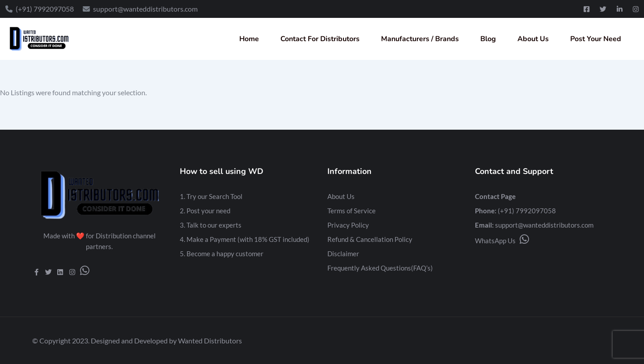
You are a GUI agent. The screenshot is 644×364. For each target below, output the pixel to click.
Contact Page (495, 196)
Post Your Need (596, 39)
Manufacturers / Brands (420, 39)
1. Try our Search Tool (211, 196)
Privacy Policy (348, 225)
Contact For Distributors (320, 39)
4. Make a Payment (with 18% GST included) (245, 239)
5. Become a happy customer (222, 254)
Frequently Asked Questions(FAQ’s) (380, 268)
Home (249, 39)
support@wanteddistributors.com (544, 225)
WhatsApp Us (502, 241)
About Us (533, 39)
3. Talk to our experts (211, 225)
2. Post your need (205, 211)
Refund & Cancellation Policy (370, 239)
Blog (488, 39)
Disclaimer (343, 254)
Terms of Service (352, 211)
